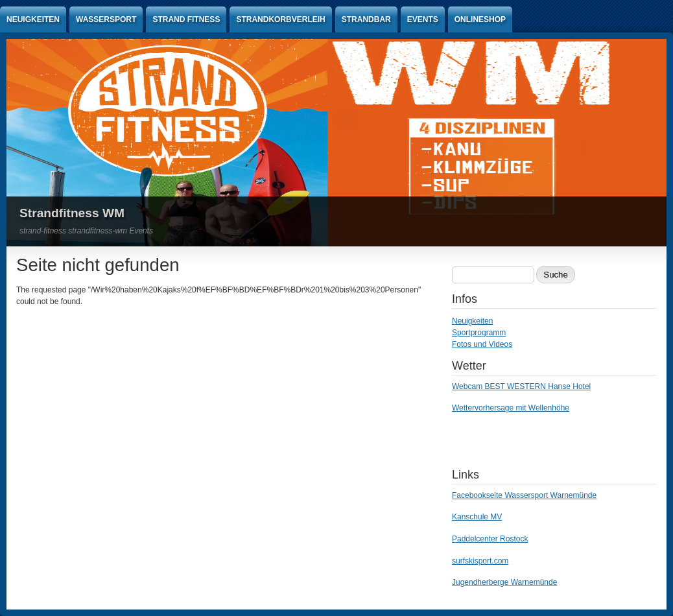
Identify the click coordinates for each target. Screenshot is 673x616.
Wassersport (106, 19)
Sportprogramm (479, 333)
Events (423, 19)
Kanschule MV (477, 517)
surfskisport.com (480, 561)
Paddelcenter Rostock (490, 539)
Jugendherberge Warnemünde (504, 582)
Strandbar (366, 19)
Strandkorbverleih (280, 19)
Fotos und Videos (482, 344)
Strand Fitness (186, 19)
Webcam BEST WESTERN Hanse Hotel (521, 386)
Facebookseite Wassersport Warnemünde (524, 495)
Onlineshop (480, 19)
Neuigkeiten (33, 19)
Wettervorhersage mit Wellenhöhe (511, 408)
